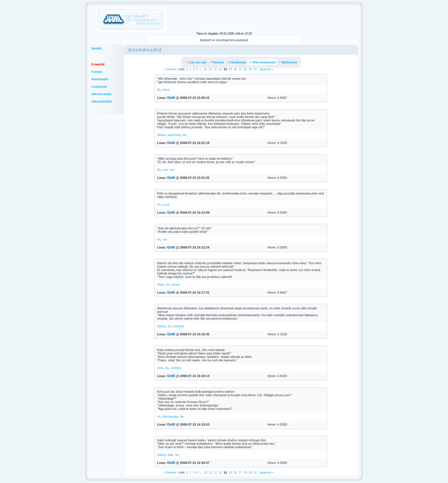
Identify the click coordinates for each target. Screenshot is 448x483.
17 (240, 69)
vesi (165, 170)
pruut (166, 205)
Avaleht (97, 48)
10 (206, 69)
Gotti (171, 98)
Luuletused (99, 87)
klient (166, 90)
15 (230, 69)
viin (165, 240)
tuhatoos (179, 326)
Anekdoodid (100, 79)
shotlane (176, 368)
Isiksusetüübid (101, 102)
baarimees (174, 135)
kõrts (160, 368)
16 (235, 69)
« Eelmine (170, 69)
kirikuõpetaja (170, 417)
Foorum (97, 72)
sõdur (161, 285)
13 (220, 69)
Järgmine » (266, 69)
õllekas (162, 135)
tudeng (162, 455)
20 (255, 69)
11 (210, 69)
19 (250, 69)
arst (172, 170)
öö (159, 417)
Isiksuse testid (101, 94)
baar (171, 455)
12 (215, 69)
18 (245, 69)
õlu (159, 90)
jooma (176, 285)
